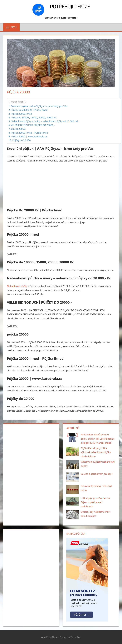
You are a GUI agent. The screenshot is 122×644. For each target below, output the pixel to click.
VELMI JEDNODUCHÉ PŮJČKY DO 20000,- (33, 125)
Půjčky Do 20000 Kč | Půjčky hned (29, 110)
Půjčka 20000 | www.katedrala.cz (29, 136)
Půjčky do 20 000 (22, 140)
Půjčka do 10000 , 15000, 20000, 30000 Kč (34, 118)
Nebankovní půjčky (17, 286)
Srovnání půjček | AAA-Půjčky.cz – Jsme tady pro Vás (39, 106)
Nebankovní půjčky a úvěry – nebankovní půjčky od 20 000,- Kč (45, 121)
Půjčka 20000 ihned (22, 114)
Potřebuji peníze (70, 6)
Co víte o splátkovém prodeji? (97, 474)
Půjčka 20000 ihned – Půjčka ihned (29, 133)
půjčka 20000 (18, 129)
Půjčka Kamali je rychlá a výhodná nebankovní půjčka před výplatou (96, 452)
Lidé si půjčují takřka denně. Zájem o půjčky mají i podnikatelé (96, 502)
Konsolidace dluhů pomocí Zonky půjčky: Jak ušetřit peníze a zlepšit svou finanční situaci (98, 439)
